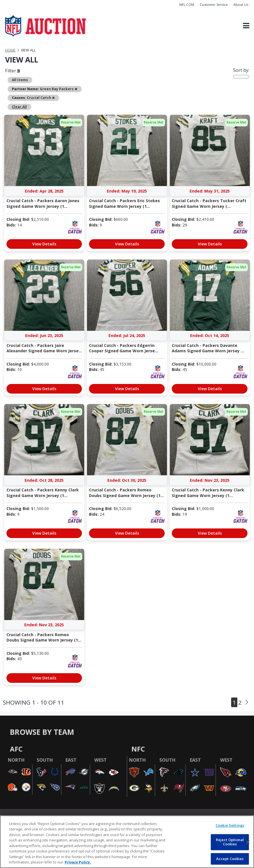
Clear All (19, 107)
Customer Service (214, 5)
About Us (241, 5)
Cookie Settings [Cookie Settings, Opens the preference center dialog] (230, 825)
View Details (44, 244)
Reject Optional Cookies (230, 842)
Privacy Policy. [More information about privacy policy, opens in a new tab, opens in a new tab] (78, 862)
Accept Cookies (230, 859)
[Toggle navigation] (246, 26)
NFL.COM (187, 5)
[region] (127, 842)
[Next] (247, 702)
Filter (13, 71)
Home (10, 50)
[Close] (248, 842)
